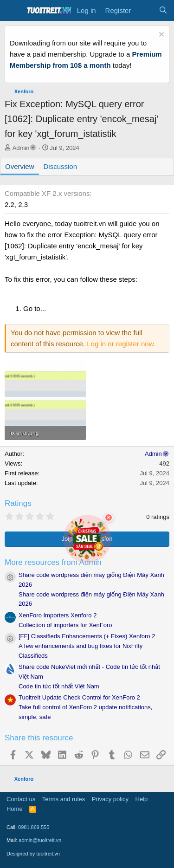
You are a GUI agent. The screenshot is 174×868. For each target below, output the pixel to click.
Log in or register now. (121, 344)
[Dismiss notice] (160, 36)
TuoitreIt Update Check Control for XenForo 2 (79, 697)
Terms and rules (64, 799)
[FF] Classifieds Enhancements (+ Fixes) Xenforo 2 (87, 636)
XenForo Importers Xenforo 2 (58, 615)
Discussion (61, 166)
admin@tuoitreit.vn (40, 840)
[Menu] (13, 11)
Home (15, 809)
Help (142, 799)
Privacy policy (110, 799)
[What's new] (145, 11)
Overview (20, 166)
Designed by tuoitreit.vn (33, 854)
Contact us (21, 799)
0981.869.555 (34, 827)
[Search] (163, 11)
